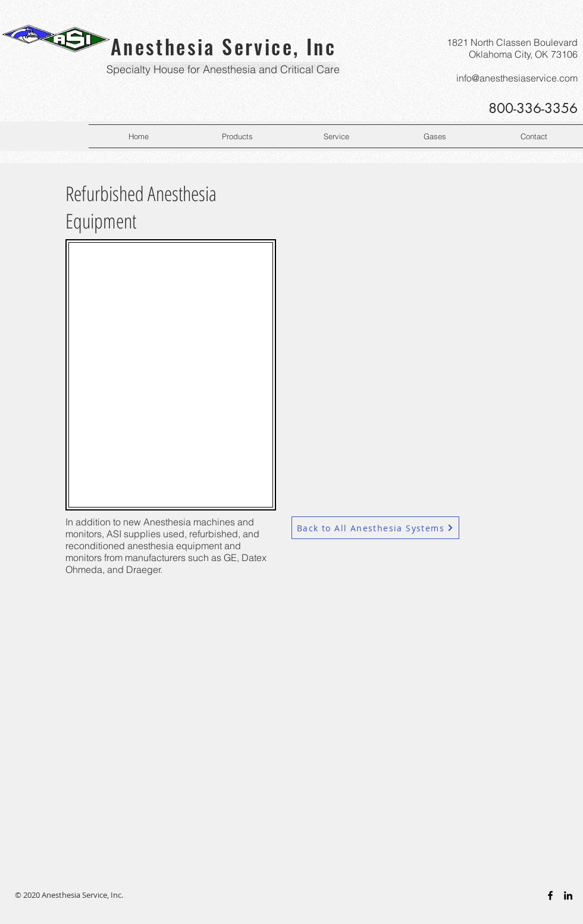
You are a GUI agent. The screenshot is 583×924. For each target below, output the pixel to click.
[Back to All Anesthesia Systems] (375, 528)
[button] (237, 136)
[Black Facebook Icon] (550, 895)
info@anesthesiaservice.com (517, 78)
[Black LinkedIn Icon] (568, 895)
